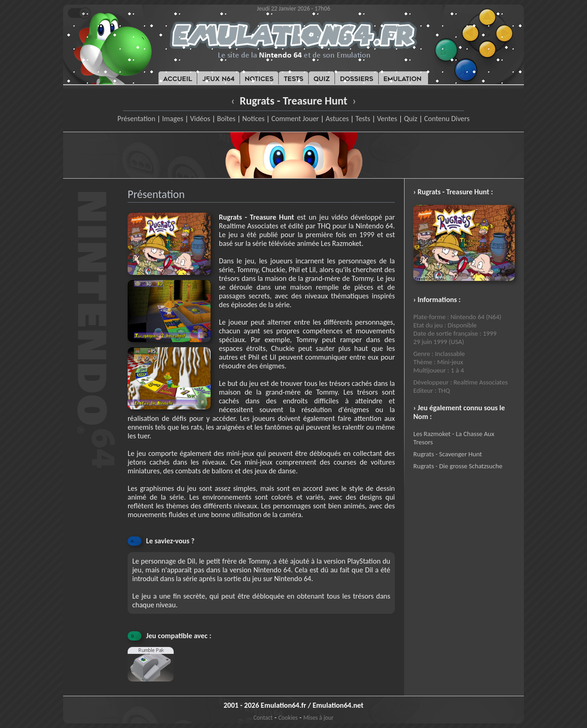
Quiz (411, 119)
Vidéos (200, 119)
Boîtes (226, 119)
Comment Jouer (295, 119)
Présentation (137, 119)
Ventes (387, 119)
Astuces (337, 119)
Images (173, 119)
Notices (254, 119)
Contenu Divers (447, 119)
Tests (363, 119)
